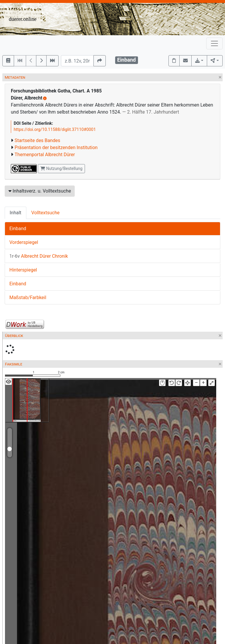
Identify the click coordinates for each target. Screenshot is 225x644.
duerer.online (23, 19)
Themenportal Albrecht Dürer (45, 155)
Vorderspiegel (24, 242)
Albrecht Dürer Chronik (39, 256)
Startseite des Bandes (37, 140)
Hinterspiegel (23, 270)
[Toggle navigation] (214, 43)
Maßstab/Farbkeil (28, 297)
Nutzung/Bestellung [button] (61, 168)
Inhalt (16, 213)
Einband (18, 229)
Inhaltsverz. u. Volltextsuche (40, 191)
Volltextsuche (45, 213)
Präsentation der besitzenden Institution (56, 147)
